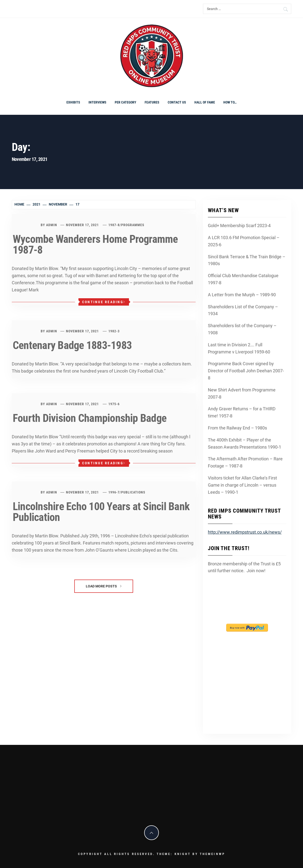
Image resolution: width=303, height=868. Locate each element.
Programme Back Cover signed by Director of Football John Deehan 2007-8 (246, 371)
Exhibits (73, 102)
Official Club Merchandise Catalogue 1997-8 (243, 279)
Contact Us (177, 102)
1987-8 (114, 225)
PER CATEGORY (126, 102)
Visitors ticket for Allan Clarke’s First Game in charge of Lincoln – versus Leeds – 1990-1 (242, 485)
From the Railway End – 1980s (237, 428)
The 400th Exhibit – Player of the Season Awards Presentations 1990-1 (245, 443)
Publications (133, 492)
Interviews (97, 102)
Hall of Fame (205, 102)
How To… (230, 102)
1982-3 (114, 331)
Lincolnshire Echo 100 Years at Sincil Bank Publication (101, 512)
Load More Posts (104, 586)
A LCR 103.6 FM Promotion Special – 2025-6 (244, 241)
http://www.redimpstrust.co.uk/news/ (245, 532)
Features (152, 102)
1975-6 (114, 404)
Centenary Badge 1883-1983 (72, 345)
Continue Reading (104, 302)
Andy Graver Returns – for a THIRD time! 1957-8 (242, 412)
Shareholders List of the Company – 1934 (243, 310)
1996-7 (114, 492)
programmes (133, 225)
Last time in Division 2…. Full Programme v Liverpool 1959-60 (239, 348)
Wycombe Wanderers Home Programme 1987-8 (95, 245)
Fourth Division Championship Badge (90, 418)
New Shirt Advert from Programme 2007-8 (242, 393)
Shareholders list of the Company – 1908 (242, 329)
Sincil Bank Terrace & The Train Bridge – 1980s (247, 260)
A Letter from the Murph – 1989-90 (242, 295)
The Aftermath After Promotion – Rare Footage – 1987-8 (245, 462)
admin (52, 225)
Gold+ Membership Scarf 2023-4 (239, 226)
